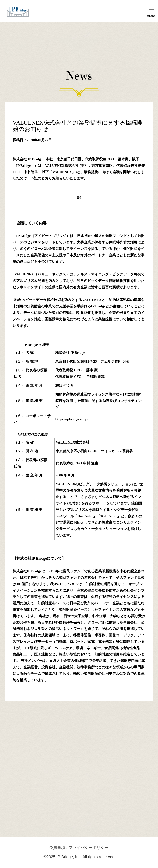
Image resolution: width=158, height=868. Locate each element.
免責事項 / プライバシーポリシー (79, 848)
